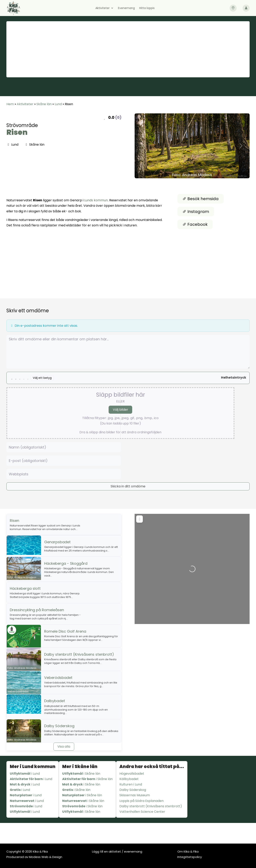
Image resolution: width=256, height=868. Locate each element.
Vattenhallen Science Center (142, 812)
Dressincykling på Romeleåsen (37, 610)
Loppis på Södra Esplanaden (141, 801)
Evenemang (126, 8)
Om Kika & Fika (188, 851)
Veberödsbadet (58, 678)
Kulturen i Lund (131, 784)
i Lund (25, 774)
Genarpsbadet (57, 542)
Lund (58, 104)
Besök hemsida (200, 199)
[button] (143, 146)
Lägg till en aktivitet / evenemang (117, 851)
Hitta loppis (147, 8)
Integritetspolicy (190, 857)
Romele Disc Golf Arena (65, 631)
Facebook (195, 224)
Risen (17, 132)
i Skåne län (81, 774)
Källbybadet (129, 779)
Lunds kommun (96, 200)
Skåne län (44, 104)
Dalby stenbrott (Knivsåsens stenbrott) (79, 654)
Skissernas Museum (135, 795)
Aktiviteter (102, 8)
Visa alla (64, 747)
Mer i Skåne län (80, 767)
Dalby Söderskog (59, 726)
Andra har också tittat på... (152, 767)
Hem (10, 104)
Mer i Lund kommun (33, 767)
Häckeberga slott (25, 588)
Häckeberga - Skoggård (66, 563)
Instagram (196, 212)
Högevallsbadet (132, 774)
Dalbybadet (55, 701)
